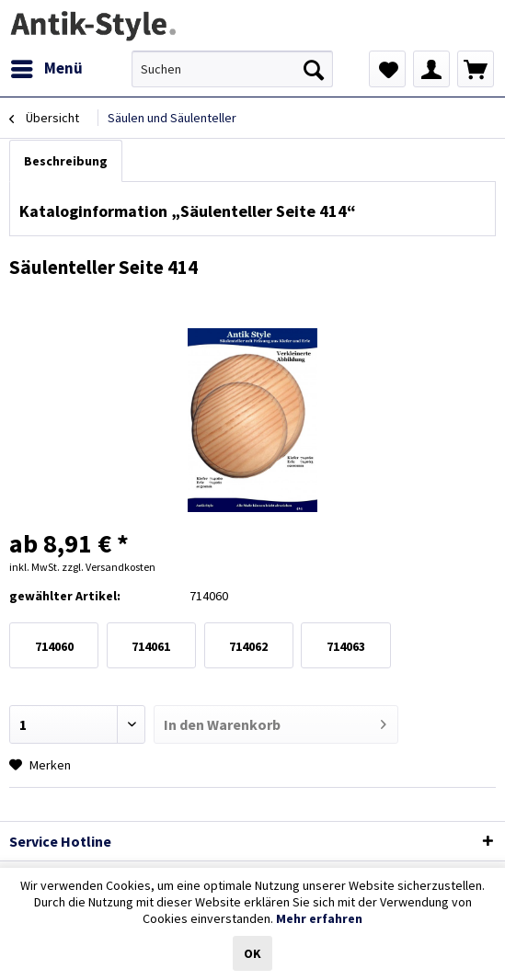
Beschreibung (66, 161)
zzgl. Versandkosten (109, 567)
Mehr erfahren (319, 918)
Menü (47, 66)
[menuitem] (46, 69)
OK (252, 953)
